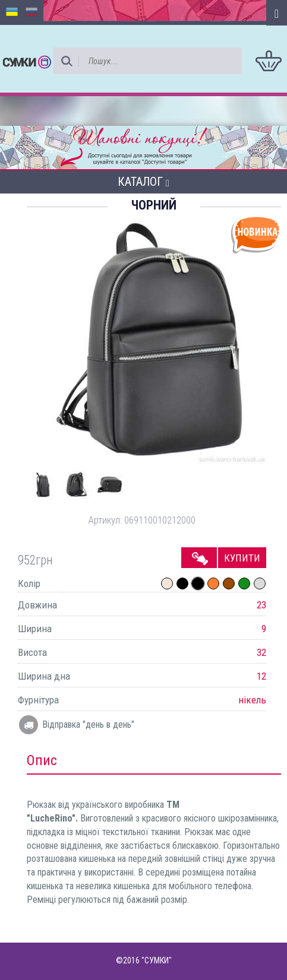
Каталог (143, 182)
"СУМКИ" (157, 960)
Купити (242, 558)
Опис (42, 760)
